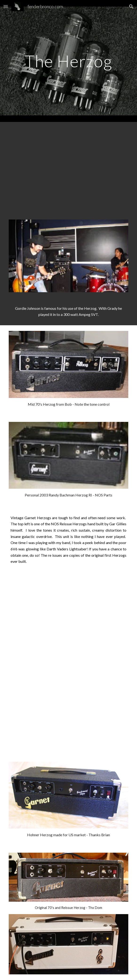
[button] (6, 6)
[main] (68, 61)
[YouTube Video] (68, 168)
